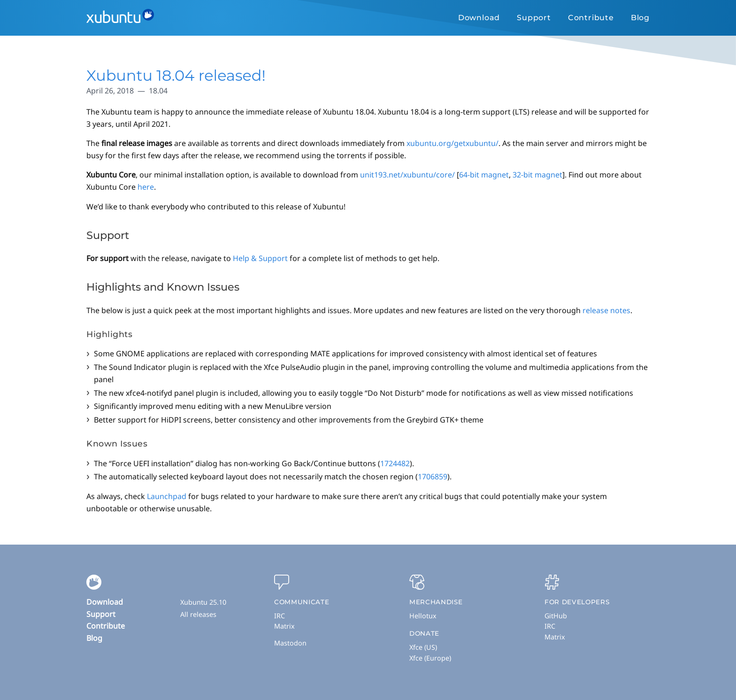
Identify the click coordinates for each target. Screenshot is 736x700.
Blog (640, 18)
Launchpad (167, 496)
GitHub (556, 616)
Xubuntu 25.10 (203, 602)
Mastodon (290, 643)
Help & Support (260, 258)
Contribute (591, 18)
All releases (198, 614)
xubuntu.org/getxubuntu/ (452, 143)
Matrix (284, 626)
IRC (280, 616)
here (146, 187)
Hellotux (423, 616)
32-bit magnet (537, 175)
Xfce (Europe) (430, 658)
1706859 (433, 477)
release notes (606, 310)
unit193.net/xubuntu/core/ (407, 175)
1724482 (395, 463)
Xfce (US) (423, 647)
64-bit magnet (484, 175)
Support (534, 18)
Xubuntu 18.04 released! (176, 75)
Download (479, 18)
